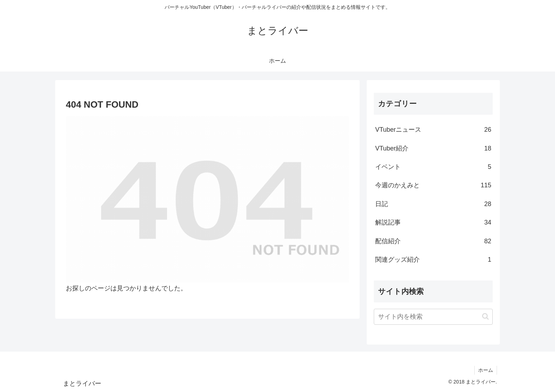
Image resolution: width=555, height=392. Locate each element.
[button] (485, 316)
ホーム (486, 370)
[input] (433, 317)
